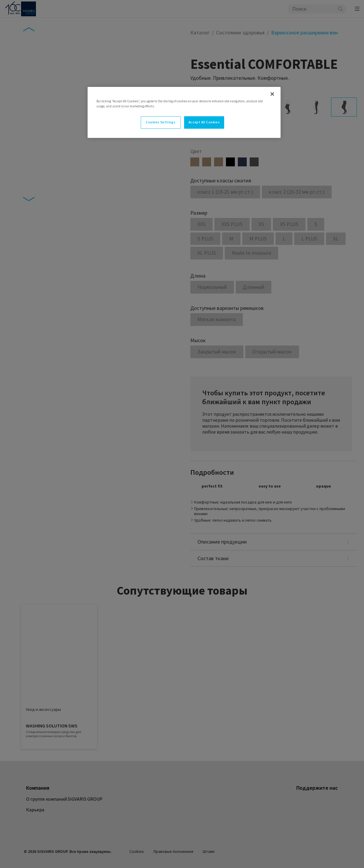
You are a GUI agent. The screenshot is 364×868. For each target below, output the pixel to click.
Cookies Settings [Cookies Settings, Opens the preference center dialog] (161, 122)
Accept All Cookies (204, 122)
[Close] (272, 94)
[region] (184, 112)
